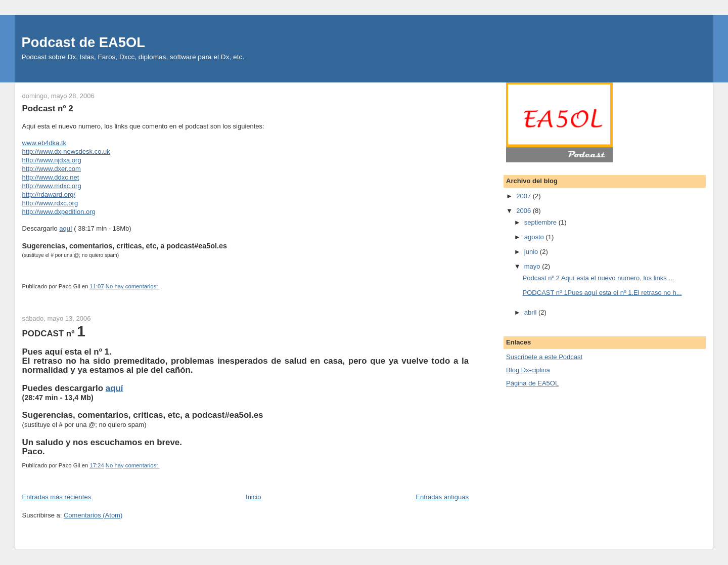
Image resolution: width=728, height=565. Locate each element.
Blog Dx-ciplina (528, 370)
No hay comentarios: (133, 286)
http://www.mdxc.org (52, 186)
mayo (533, 266)
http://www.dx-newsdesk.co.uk (66, 151)
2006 (525, 211)
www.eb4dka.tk (44, 143)
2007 (525, 196)
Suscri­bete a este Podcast (544, 357)
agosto (535, 237)
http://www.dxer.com (52, 169)
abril (531, 312)
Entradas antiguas (442, 497)
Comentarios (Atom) (93, 515)
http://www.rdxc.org (50, 203)
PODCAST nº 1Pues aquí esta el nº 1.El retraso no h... (602, 293)
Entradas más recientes (57, 497)
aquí (65, 228)
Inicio (253, 497)
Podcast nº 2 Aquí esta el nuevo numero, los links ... (599, 278)
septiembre (541, 222)
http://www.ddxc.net (51, 177)
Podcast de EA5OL (83, 42)
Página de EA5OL (532, 383)
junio (532, 252)
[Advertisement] (582, 461)
